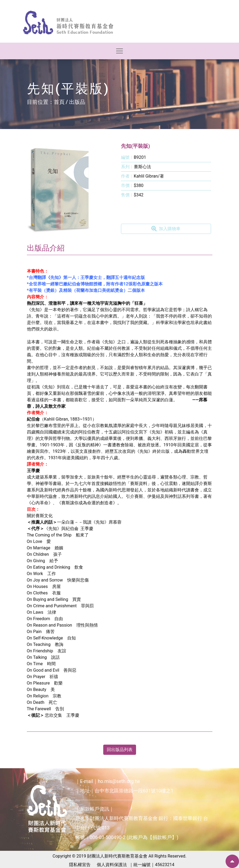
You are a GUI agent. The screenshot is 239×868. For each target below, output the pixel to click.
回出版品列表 (120, 750)
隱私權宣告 (80, 865)
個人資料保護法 (112, 865)
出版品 (77, 102)
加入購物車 (166, 229)
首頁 (59, 102)
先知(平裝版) (135, 146)
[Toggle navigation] (119, 51)
